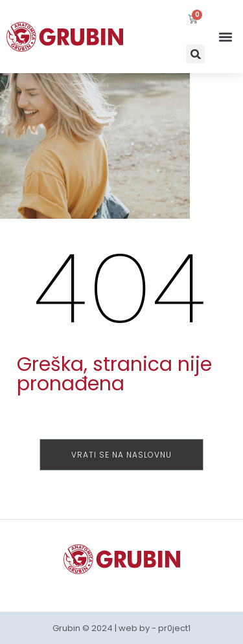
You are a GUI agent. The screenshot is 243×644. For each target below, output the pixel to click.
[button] (195, 54)
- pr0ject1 (171, 628)
